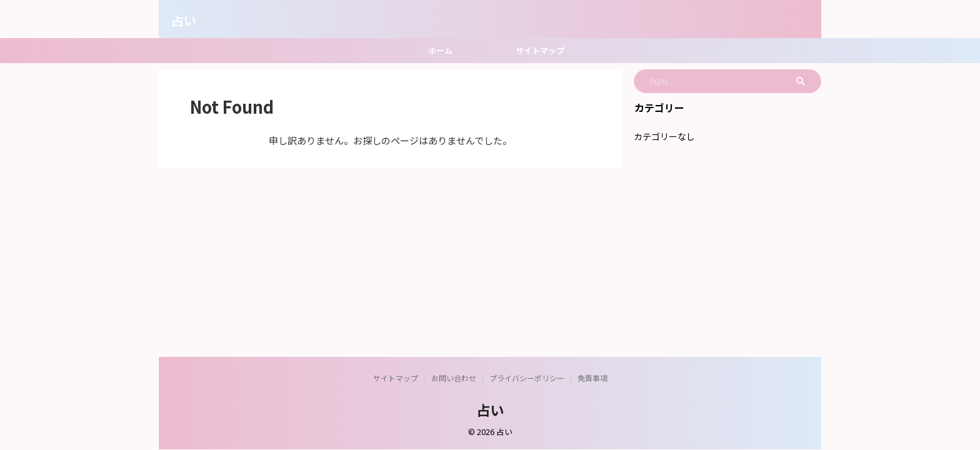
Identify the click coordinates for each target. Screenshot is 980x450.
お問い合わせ (454, 378)
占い (184, 20)
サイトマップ (540, 50)
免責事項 (592, 378)
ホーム (440, 50)
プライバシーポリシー (527, 378)
